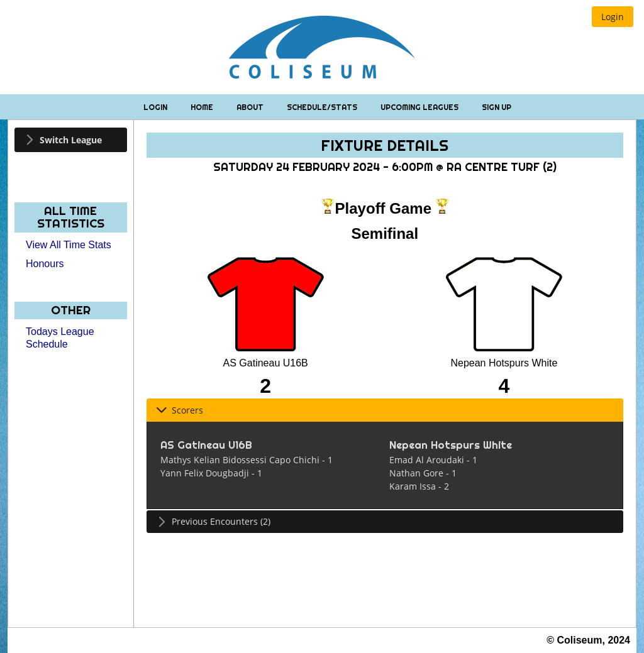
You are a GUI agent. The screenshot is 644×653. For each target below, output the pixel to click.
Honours (45, 264)
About (251, 107)
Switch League (71, 140)
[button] (613, 17)
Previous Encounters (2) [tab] (213, 521)
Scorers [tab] (180, 410)
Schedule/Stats (323, 107)
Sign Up (497, 107)
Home (203, 107)
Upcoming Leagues (420, 107)
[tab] (71, 140)
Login (156, 107)
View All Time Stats (69, 245)
